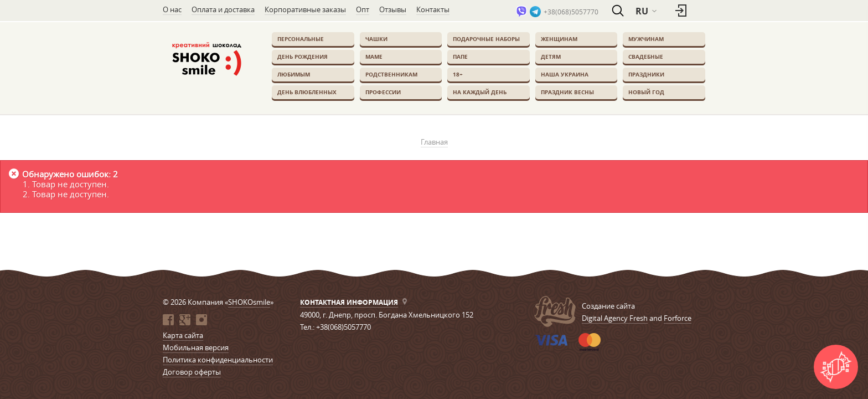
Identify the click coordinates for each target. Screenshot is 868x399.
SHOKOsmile (249, 302)
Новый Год (646, 92)
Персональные (301, 39)
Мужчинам (646, 39)
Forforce (678, 318)
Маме (374, 57)
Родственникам (391, 74)
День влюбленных (307, 92)
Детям (551, 57)
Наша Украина (565, 74)
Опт (363, 9)
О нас (172, 9)
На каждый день (480, 92)
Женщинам (559, 39)
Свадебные (646, 57)
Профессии (383, 92)
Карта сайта (183, 335)
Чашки (376, 39)
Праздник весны (567, 92)
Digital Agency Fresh (615, 318)
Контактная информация (349, 302)
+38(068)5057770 (571, 12)
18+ (458, 74)
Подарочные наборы (486, 39)
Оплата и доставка (223, 9)
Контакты (433, 9)
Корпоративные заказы (305, 9)
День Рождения (303, 57)
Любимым (294, 74)
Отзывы (393, 9)
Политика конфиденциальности (218, 360)
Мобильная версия (196, 347)
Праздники (646, 74)
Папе (460, 57)
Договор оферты (192, 372)
